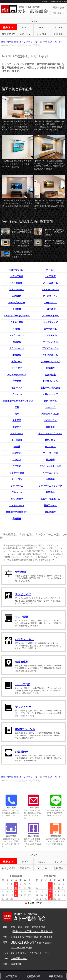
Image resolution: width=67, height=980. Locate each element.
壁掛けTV (8, 27)
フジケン (17, 460)
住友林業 (17, 381)
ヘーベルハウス (50, 473)
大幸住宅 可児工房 (50, 414)
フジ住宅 (17, 466)
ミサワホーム (17, 486)
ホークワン (17, 479)
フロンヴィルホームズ (50, 466)
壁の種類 (20, 572)
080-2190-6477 (25, 942)
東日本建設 (50, 512)
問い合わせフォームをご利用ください (30, 953)
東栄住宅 (17, 427)
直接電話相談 (56, 976)
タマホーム (50, 407)
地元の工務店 (17, 276)
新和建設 (50, 368)
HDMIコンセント (25, 729)
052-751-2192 (18, 948)
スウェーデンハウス (17, 375)
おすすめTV (8, 34)
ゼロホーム (17, 394)
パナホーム (50, 447)
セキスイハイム (50, 381)
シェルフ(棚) (23, 684)
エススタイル (50, 335)
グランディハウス (50, 348)
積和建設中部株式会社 (17, 512)
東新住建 (50, 427)
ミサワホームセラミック (50, 486)
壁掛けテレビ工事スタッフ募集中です (33, 931)
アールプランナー (17, 303)
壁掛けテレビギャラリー (27, 42)
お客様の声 (22, 752)
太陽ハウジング (50, 394)
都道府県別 (22, 662)
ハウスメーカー (24, 639)
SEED (42, 27)
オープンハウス (50, 342)
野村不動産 (50, 440)
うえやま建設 (17, 322)
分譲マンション (17, 270)
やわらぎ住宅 (17, 499)
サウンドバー (23, 707)
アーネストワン (50, 296)
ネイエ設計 (17, 440)
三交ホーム (17, 362)
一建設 (17, 447)
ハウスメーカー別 (52, 42)
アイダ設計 (17, 283)
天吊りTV (25, 34)
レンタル (42, 34)
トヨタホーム (17, 433)
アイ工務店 (50, 276)
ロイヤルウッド (17, 506)
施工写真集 (11, 976)
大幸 (17, 414)
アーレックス (50, 303)
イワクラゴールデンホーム (17, 316)
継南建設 (17, 355)
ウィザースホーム (50, 316)
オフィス (50, 270)
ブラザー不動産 (17, 473)
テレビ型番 (22, 617)
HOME (33, 21)
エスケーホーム (17, 335)
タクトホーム (50, 401)
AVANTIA (17, 296)
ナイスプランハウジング (50, 433)
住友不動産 (50, 375)
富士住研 (50, 460)
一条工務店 (50, 309)
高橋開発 (17, 519)
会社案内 (59, 34)
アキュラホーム (17, 290)
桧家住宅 (17, 453)
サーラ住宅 (17, 368)
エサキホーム (50, 329)
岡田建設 (17, 342)
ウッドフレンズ (50, 322)
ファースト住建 (50, 453)
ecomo (17, 329)
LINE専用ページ (19, 958)
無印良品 (50, 492)
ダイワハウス (50, 420)
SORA (58, 27)
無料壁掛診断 (33, 976)
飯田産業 (17, 309)
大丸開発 (17, 420)
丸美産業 (50, 479)
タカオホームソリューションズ (18, 401)
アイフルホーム (50, 283)
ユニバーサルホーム (50, 499)
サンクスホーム (50, 355)
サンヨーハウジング (50, 362)
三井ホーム (17, 492)
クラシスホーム (17, 348)
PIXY (25, 27)
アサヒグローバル (50, 290)
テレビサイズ (23, 594)
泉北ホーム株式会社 (50, 388)
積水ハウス (17, 388)
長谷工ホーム (50, 506)
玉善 (17, 407)
